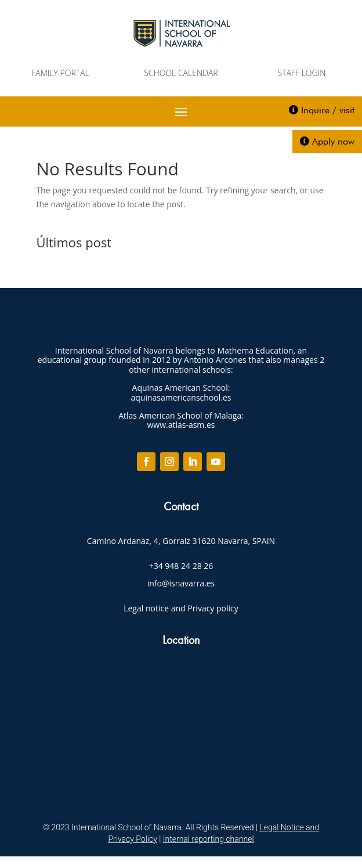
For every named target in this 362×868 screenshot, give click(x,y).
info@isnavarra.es (181, 583)
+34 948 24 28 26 (181, 566)
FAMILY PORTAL (60, 73)
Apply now (333, 141)
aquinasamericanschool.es (181, 397)
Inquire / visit (328, 110)
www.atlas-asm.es (181, 425)
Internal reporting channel (209, 839)
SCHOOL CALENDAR (181, 73)
